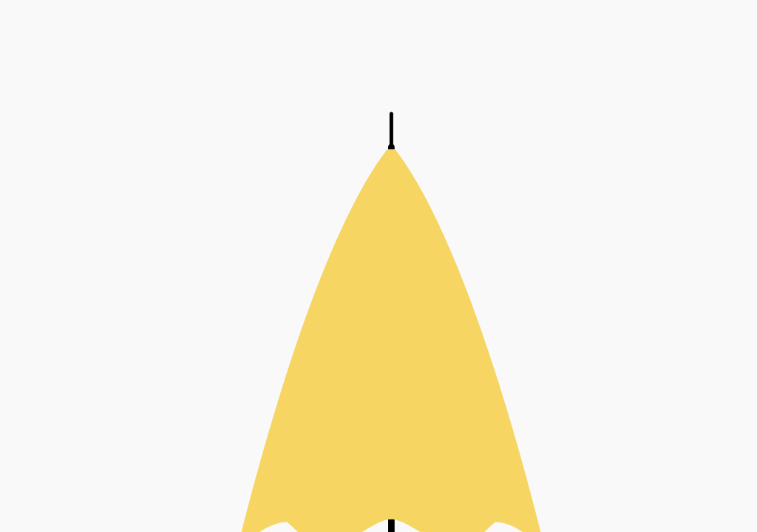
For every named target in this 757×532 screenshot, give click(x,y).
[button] (378, 266)
